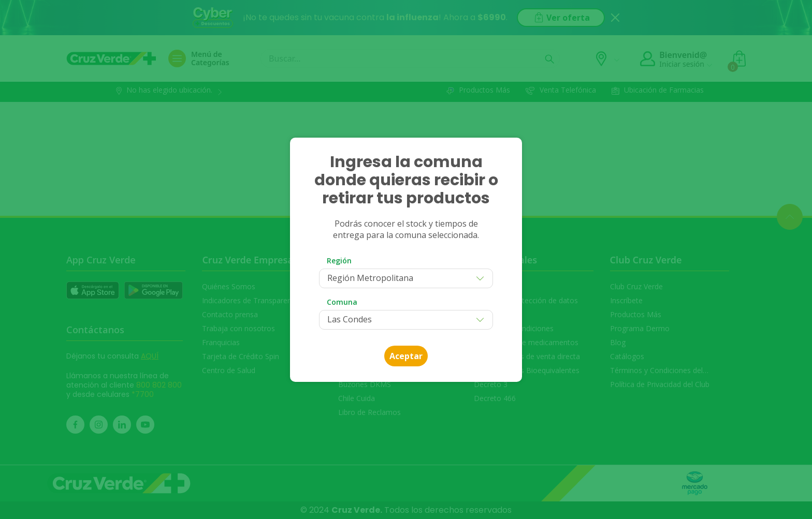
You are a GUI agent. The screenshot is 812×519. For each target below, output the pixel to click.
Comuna (342, 302)
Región (339, 261)
